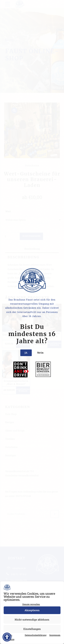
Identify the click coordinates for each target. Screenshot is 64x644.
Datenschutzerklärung (36, 635)
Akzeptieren (32, 610)
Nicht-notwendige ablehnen (32, 620)
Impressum (55, 635)
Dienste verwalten (31, 604)
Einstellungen (32, 629)
